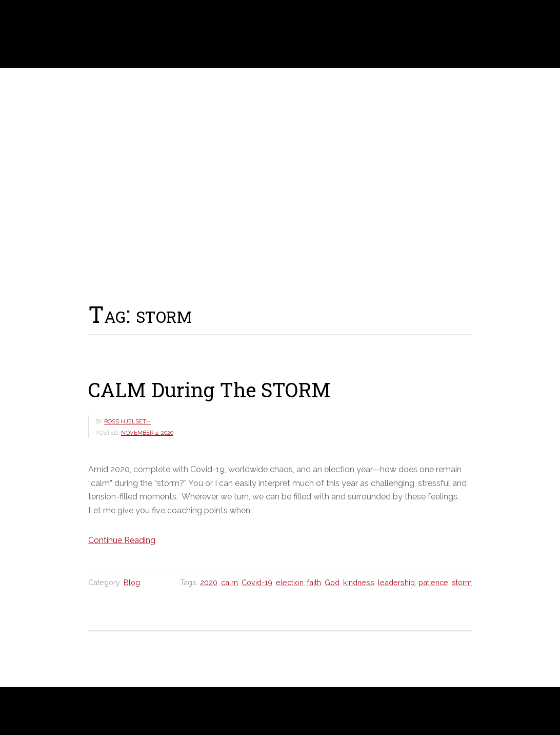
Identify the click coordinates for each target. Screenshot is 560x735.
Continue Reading (122, 540)
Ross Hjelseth (41, 34)
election (290, 582)
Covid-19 (257, 582)
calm (229, 582)
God (332, 582)
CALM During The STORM (209, 390)
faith (314, 582)
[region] (280, 181)
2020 (209, 582)
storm (462, 582)
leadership (396, 582)
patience (433, 582)
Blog (132, 582)
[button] (16, 181)
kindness (359, 582)
